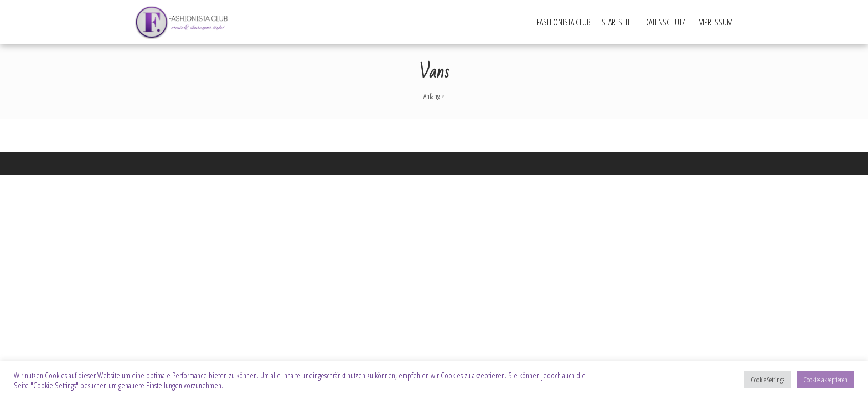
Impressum (715, 22)
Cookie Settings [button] (768, 380)
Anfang (432, 96)
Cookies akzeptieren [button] (825, 380)
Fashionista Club (564, 22)
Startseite (618, 22)
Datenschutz (665, 22)
